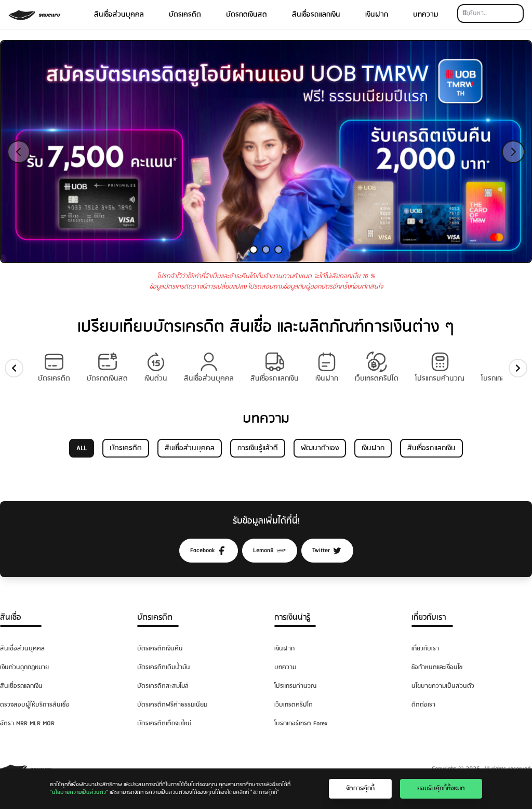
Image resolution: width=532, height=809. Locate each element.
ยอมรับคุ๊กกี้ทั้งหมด (441, 788)
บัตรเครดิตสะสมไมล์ (163, 686)
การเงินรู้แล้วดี (258, 448)
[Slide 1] (254, 250)
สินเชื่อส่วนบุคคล (119, 15)
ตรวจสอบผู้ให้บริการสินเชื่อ (35, 705)
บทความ (426, 15)
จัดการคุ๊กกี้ (360, 788)
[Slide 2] (266, 250)
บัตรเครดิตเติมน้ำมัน (164, 667)
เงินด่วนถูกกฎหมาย (24, 667)
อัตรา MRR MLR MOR (27, 723)
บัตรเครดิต (185, 15)
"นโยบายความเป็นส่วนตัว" (79, 792)
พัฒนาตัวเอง (320, 448)
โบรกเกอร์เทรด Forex (301, 723)
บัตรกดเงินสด (247, 15)
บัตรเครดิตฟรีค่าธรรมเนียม (172, 705)
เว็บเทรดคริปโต (294, 705)
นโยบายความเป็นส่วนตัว (443, 686)
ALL (82, 448)
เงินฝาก (377, 15)
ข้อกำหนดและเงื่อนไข (437, 667)
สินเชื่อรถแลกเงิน (316, 15)
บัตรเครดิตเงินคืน (160, 649)
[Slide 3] (278, 250)
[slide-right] (518, 368)
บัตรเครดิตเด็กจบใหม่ (164, 723)
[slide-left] (14, 368)
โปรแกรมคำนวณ (295, 686)
